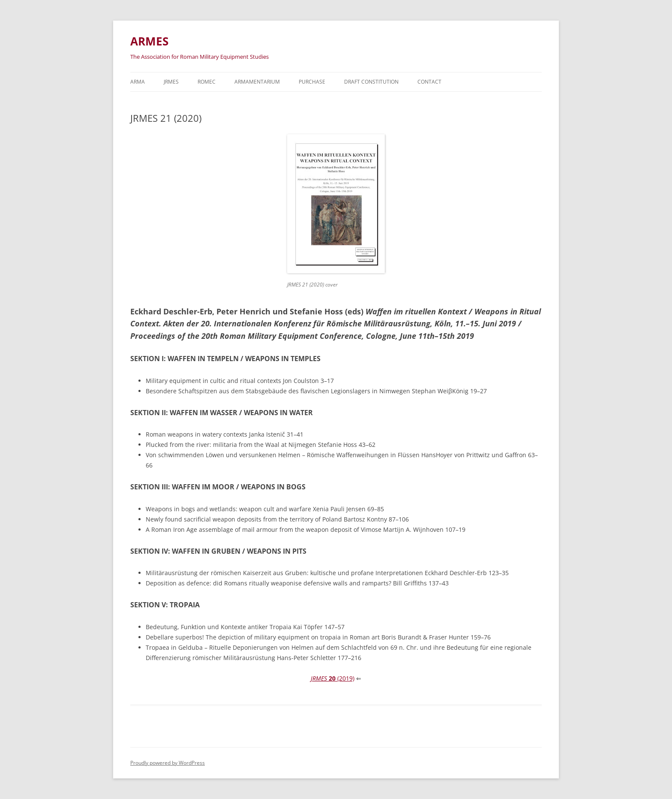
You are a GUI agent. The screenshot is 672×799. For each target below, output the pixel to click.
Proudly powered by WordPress (168, 763)
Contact (429, 82)
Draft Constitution (371, 82)
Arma (138, 82)
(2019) (333, 678)
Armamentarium (257, 82)
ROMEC (207, 82)
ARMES (149, 41)
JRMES (171, 82)
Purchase (312, 82)
